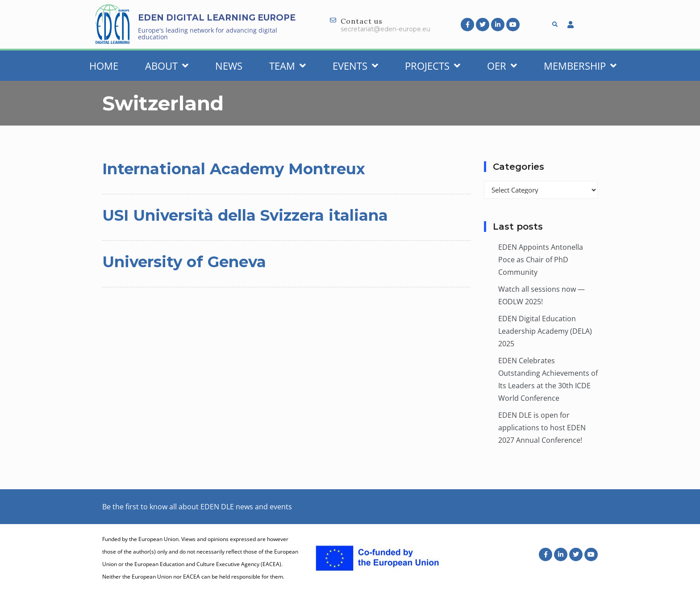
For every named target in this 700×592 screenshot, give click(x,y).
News (229, 66)
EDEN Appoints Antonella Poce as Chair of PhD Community (541, 260)
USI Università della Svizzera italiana (245, 215)
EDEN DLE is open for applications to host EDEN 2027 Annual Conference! (542, 428)
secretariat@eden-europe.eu (385, 29)
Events (355, 66)
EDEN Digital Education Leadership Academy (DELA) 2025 (545, 331)
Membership (580, 66)
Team (287, 66)
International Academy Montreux (234, 169)
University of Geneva (184, 262)
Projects (433, 66)
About (167, 66)
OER (502, 66)
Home (104, 66)
